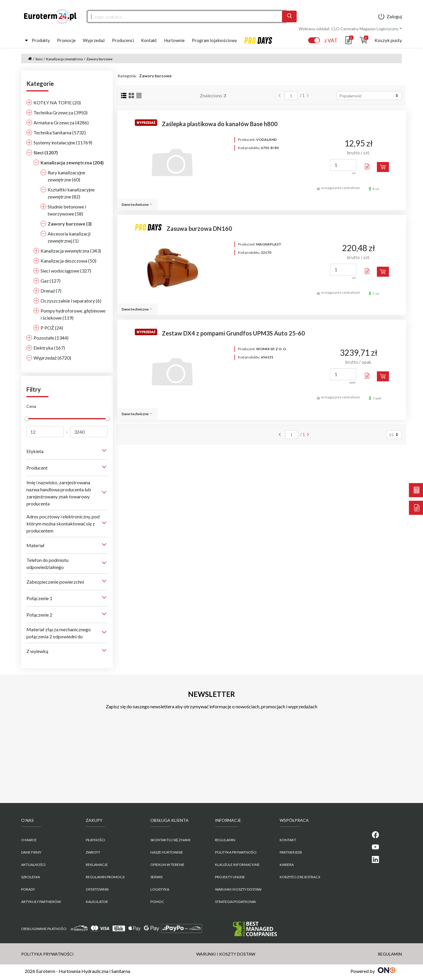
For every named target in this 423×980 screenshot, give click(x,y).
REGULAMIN (225, 840)
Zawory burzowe (99, 59)
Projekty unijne (230, 877)
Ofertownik (97, 889)
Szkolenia (31, 877)
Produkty (41, 40)
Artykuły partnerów (41, 902)
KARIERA (287, 865)
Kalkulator (97, 902)
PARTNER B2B (291, 852)
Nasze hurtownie (167, 852)
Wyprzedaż (94, 40)
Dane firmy (31, 852)
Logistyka (160, 889)
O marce (29, 840)
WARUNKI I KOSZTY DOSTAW (238, 889)
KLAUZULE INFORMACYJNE (237, 865)
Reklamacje (97, 865)
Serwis (156, 877)
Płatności (95, 840)
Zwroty (93, 852)
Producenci (123, 40)
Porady (28, 889)
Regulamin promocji (105, 877)
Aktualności (33, 865)
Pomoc (157, 902)
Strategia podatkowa (235, 902)
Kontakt (149, 40)
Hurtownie (174, 40)
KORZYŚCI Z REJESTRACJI (300, 877)
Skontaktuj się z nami (170, 840)
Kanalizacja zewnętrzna (64, 59)
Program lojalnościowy (214, 40)
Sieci (39, 59)
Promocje (66, 40)
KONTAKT (288, 840)
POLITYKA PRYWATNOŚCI (236, 852)
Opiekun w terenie (167, 865)
